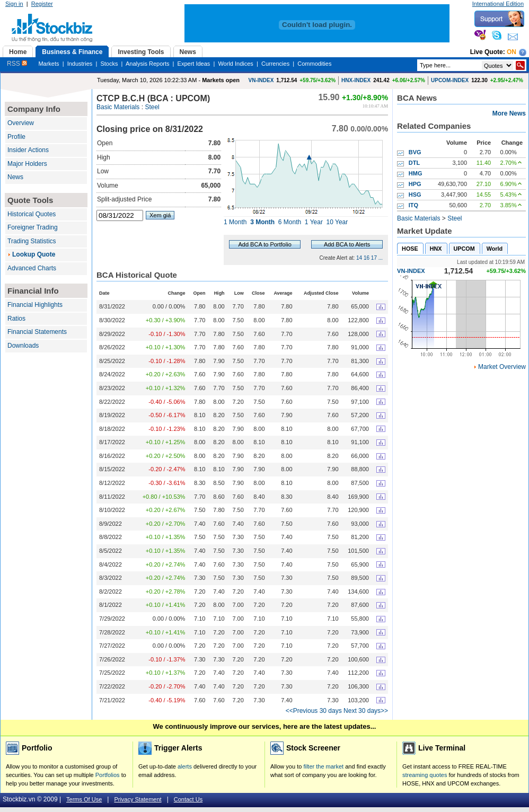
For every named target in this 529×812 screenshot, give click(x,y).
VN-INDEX (261, 80)
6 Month (290, 222)
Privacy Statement (138, 799)
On (512, 52)
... (381, 258)
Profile (16, 137)
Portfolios (108, 775)
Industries (80, 64)
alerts (185, 766)
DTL (414, 163)
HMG (416, 173)
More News (509, 113)
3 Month (262, 222)
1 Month (235, 222)
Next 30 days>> (366, 711)
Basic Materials (118, 107)
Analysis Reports (148, 64)
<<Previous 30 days (314, 711)
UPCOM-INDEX (450, 80)
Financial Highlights (35, 305)
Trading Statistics (32, 241)
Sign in (14, 4)
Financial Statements (37, 332)
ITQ (413, 205)
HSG (415, 195)
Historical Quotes (32, 214)
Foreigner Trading (33, 227)
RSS (17, 64)
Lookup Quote (34, 254)
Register (42, 4)
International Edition (498, 4)
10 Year (337, 222)
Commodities (314, 64)
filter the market (323, 766)
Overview (21, 123)
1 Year (314, 222)
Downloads (23, 346)
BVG (415, 152)
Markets (49, 64)
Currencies (275, 64)
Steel (152, 107)
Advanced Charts (32, 268)
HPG (415, 184)
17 (374, 258)
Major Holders (27, 164)
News (15, 177)
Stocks (109, 64)
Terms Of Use (84, 799)
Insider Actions (28, 150)
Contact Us (188, 799)
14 (359, 258)
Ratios (16, 319)
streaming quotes (425, 775)
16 (367, 258)
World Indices (235, 64)
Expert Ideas (194, 64)
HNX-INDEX (356, 80)
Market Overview (502, 367)
